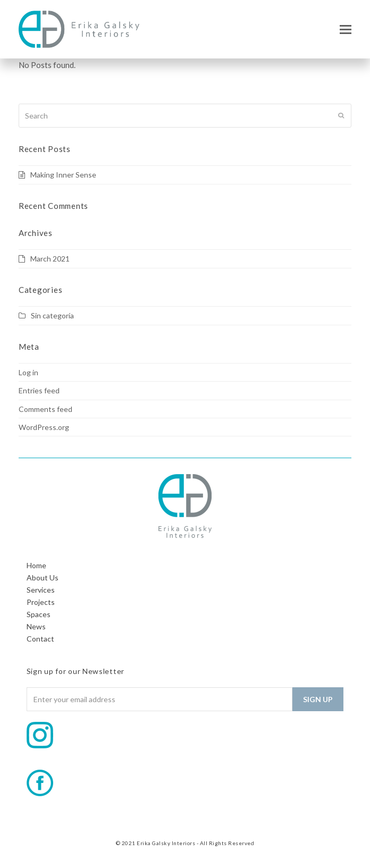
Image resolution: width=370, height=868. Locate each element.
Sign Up (318, 699)
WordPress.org (44, 427)
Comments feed (45, 409)
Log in (28, 372)
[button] (346, 29)
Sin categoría (52, 315)
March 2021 (50, 259)
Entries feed (39, 390)
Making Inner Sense (63, 175)
